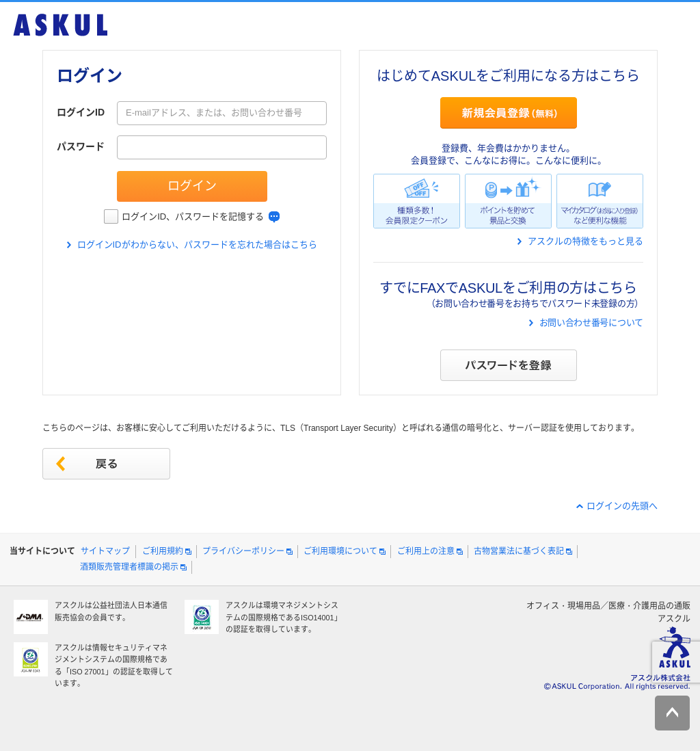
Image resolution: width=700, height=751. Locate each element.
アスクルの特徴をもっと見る (585, 241)
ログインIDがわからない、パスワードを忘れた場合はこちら (197, 245)
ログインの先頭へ (622, 506)
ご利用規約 (163, 551)
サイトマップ (105, 551)
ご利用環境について (340, 551)
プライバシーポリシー (243, 551)
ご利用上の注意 (426, 551)
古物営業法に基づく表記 (519, 551)
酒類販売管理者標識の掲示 (129, 567)
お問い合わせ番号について (591, 322)
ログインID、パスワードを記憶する (193, 216)
